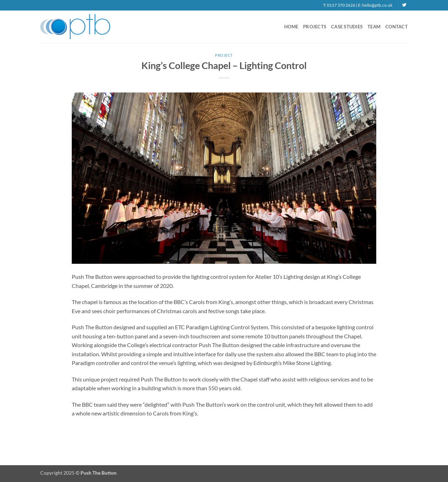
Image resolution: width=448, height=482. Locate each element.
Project (224, 55)
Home (291, 27)
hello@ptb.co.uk (377, 5)
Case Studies (347, 27)
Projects (315, 27)
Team (374, 27)
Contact (397, 27)
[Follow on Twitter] (404, 5)
